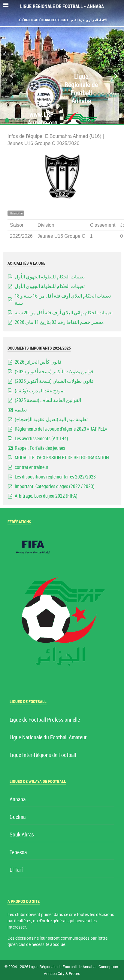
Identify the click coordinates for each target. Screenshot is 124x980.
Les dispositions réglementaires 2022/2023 (55, 477)
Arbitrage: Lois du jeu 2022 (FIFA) (46, 496)
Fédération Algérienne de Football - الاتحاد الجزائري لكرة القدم (62, 20)
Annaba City (54, 974)
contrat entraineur (32, 467)
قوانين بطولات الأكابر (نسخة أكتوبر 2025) (54, 372)
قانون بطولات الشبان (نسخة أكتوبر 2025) (54, 381)
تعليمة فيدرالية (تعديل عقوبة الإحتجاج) (51, 419)
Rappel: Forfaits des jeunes (40, 448)
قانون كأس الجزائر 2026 (38, 362)
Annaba (18, 800)
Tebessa (18, 852)
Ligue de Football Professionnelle (45, 720)
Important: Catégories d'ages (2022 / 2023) (55, 486)
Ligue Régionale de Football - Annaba (62, 6)
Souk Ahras (22, 835)
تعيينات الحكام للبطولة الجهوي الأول (50, 277)
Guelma (18, 817)
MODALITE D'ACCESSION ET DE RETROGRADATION (62, 458)
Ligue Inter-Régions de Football (43, 755)
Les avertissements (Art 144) (41, 439)
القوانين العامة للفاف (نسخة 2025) (48, 400)
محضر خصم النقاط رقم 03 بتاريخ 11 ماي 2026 (59, 322)
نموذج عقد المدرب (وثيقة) (40, 391)
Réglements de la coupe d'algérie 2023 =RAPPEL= (61, 429)
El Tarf (16, 870)
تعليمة (21, 410)
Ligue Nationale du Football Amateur (48, 738)
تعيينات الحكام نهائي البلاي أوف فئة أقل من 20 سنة (64, 313)
